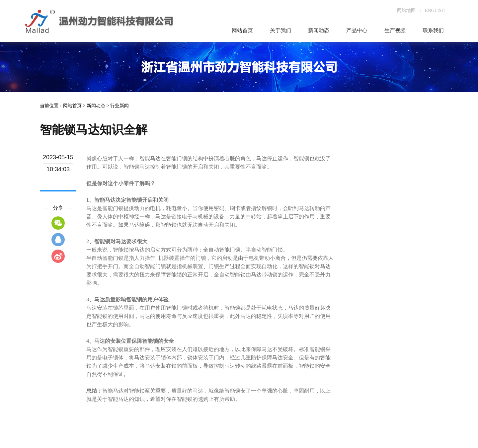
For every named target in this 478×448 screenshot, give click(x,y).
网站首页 (72, 106)
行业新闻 (119, 106)
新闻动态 (96, 106)
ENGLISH (435, 10)
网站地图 (406, 10)
